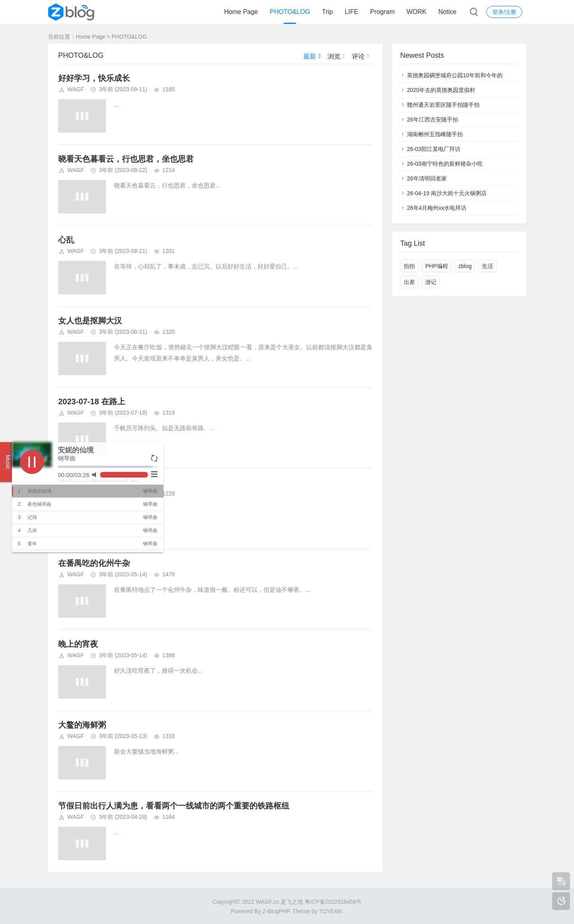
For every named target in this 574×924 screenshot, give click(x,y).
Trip (327, 12)
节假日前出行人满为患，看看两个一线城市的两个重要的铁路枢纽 (174, 806)
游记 (431, 282)
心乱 (66, 240)
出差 (409, 282)
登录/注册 (504, 12)
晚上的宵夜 (78, 644)
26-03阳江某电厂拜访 (434, 149)
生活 (488, 266)
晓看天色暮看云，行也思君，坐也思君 (126, 159)
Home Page (241, 12)
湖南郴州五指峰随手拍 (435, 134)
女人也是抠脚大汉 (90, 321)
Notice (447, 12)
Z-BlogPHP (276, 911)
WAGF (76, 89)
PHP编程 (437, 266)
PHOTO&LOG (290, 12)
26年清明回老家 (427, 178)
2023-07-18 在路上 (92, 401)
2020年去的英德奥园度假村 (441, 90)
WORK (417, 12)
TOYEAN (330, 911)
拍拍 (409, 266)
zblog (465, 266)
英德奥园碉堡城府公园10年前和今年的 (455, 75)
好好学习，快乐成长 (94, 78)
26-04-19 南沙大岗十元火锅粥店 (447, 193)
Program (382, 12)
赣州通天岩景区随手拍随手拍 (443, 105)
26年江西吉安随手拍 (432, 119)
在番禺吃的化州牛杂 (94, 563)
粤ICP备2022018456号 (333, 902)
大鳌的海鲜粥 (82, 725)
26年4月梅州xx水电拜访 (437, 208)
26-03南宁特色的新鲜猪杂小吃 (445, 164)
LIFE (352, 12)
